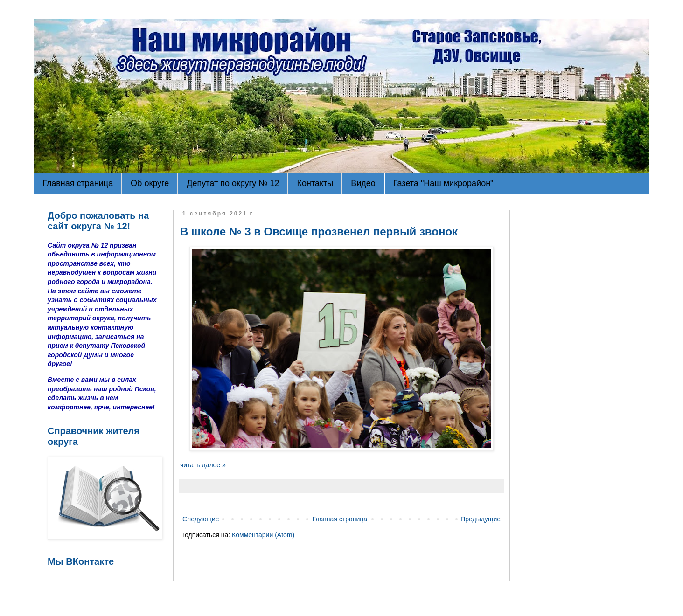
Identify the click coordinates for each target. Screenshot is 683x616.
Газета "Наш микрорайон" (443, 183)
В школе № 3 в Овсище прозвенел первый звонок (319, 232)
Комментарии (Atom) (263, 535)
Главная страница (78, 183)
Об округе (150, 183)
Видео (363, 183)
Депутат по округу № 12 (233, 183)
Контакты (315, 183)
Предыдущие (481, 519)
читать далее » (203, 465)
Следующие (201, 519)
